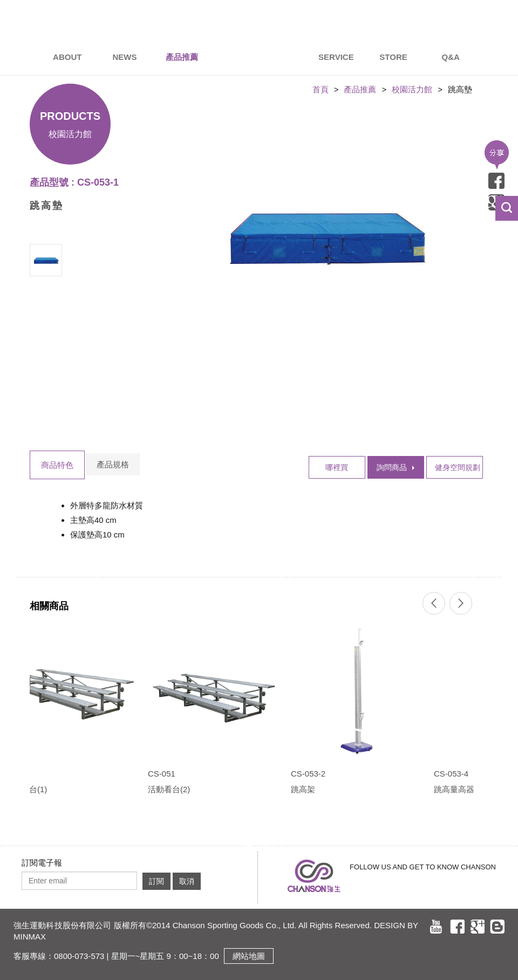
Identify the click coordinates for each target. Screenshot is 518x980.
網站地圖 (249, 956)
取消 (187, 881)
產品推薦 (360, 89)
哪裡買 (337, 467)
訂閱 (156, 881)
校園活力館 (412, 89)
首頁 (321, 89)
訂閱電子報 (42, 863)
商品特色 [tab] (57, 465)
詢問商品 (392, 467)
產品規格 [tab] (113, 464)
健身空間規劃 (458, 467)
